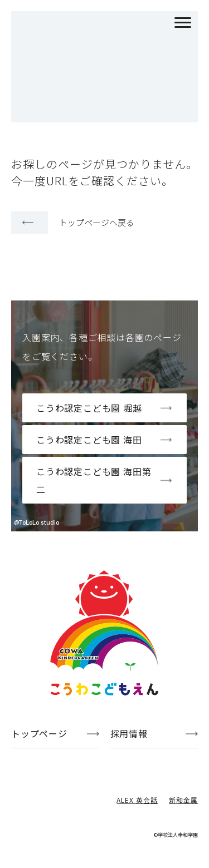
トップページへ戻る (97, 222)
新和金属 (183, 800)
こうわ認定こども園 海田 (89, 440)
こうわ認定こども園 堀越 (89, 408)
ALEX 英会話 (137, 800)
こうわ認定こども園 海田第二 (94, 480)
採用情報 (129, 733)
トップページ (39, 733)
